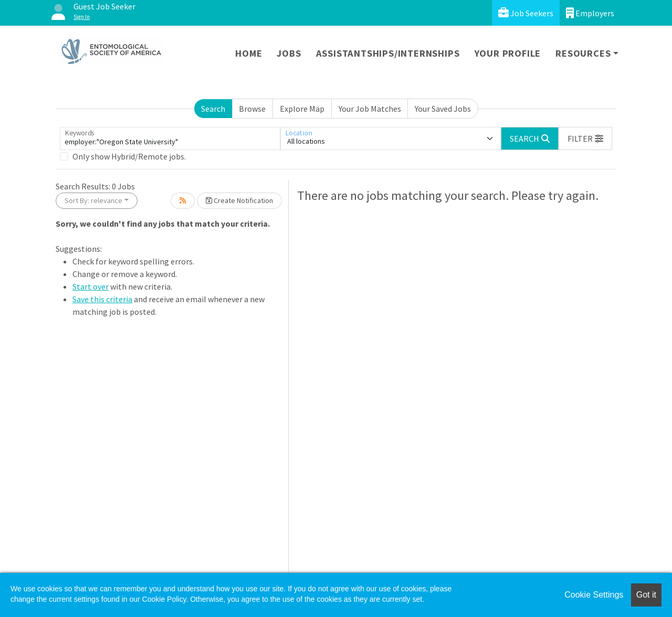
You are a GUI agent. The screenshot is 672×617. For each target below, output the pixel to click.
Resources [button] (583, 53)
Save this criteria (102, 299)
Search (213, 109)
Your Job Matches (370, 109)
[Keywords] (170, 139)
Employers (590, 13)
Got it (646, 595)
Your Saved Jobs (443, 109)
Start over (91, 286)
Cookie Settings (594, 595)
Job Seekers (526, 13)
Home (249, 53)
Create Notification (239, 200)
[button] (585, 139)
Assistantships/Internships (388, 53)
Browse (252, 109)
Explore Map (302, 109)
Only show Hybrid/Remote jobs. (129, 156)
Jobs (289, 53)
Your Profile (508, 53)
